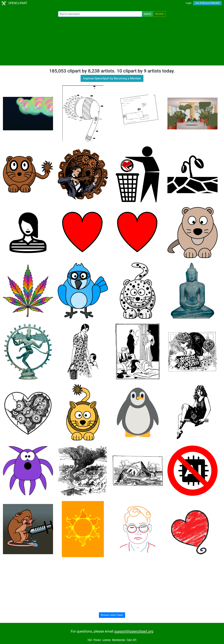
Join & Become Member (207, 3)
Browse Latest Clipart (112, 615)
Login (189, 3)
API (135, 640)
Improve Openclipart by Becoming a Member (112, 78)
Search (147, 14)
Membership (119, 640)
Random (160, 14)
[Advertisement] (112, 41)
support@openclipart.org (134, 631)
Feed (129, 640)
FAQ (90, 640)
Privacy (97, 640)
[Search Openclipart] (100, 14)
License (107, 640)
